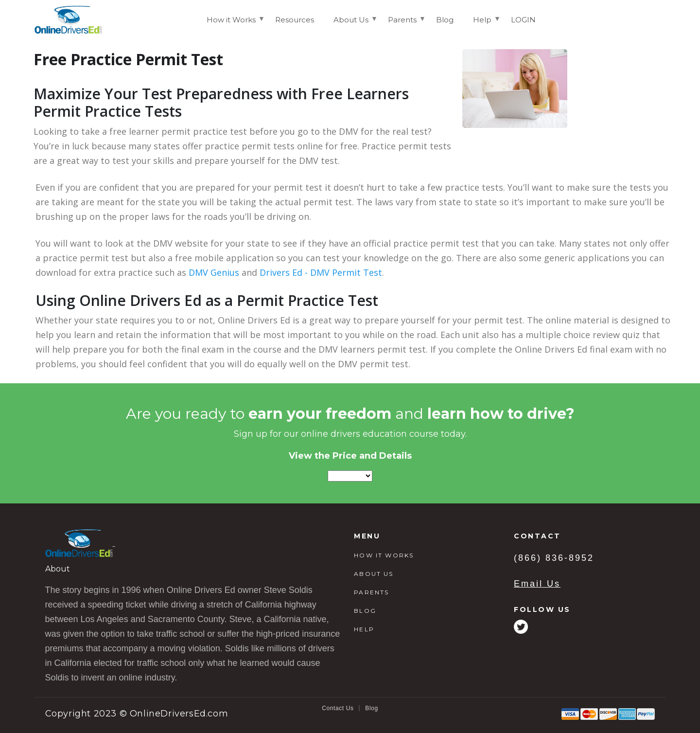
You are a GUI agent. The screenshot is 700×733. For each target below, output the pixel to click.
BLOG (365, 611)
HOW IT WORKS (384, 555)
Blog (371, 708)
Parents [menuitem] (402, 24)
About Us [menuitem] (351, 24)
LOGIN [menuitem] (523, 20)
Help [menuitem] (482, 24)
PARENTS (371, 592)
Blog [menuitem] (445, 20)
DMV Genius (214, 272)
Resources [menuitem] (295, 20)
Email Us (537, 584)
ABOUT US (374, 574)
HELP (364, 629)
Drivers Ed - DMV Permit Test (321, 272)
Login (648, 19)
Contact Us (338, 708)
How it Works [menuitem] (231, 24)
